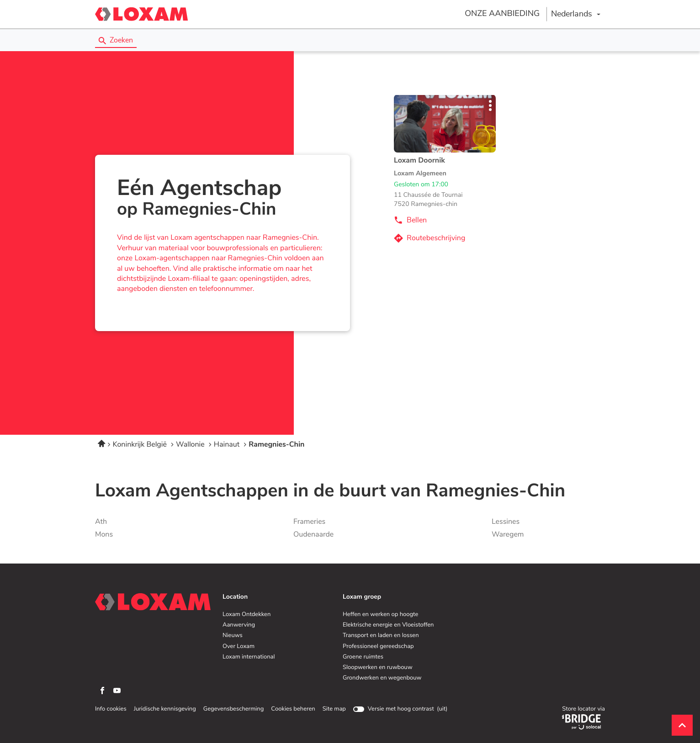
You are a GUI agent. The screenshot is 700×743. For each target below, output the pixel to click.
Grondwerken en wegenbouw (382, 678)
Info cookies (111, 709)
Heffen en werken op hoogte (380, 615)
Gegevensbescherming (234, 709)
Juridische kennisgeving (165, 709)
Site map (334, 709)
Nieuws (233, 636)
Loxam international (249, 657)
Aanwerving (239, 625)
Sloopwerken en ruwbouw (378, 668)
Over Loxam (239, 647)
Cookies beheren (293, 709)
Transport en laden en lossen (381, 636)
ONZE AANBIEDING (502, 14)
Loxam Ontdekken (247, 615)
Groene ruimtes (363, 657)
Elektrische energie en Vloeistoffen (388, 625)
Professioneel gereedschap (378, 647)
